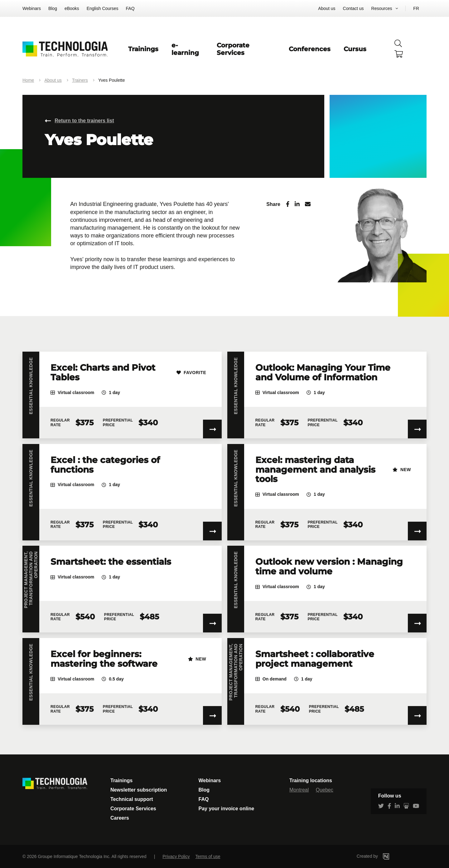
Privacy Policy (176, 856)
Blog (53, 8)
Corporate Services (233, 49)
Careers (120, 818)
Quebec (325, 790)
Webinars (32, 8)
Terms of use (208, 856)
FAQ (130, 8)
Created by (382, 856)
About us (327, 8)
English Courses (103, 8)
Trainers (80, 80)
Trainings (143, 49)
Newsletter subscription (139, 790)
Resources (382, 8)
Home (28, 80)
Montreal (299, 790)
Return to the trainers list (84, 121)
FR (416, 8)
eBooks (72, 8)
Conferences (310, 49)
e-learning (185, 49)
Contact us (353, 8)
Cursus (355, 49)
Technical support (132, 799)
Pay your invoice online (227, 809)
